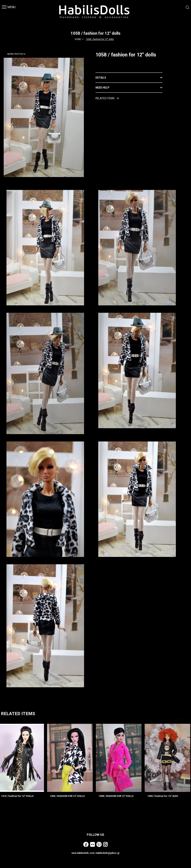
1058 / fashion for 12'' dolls (100, 39)
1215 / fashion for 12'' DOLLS (17, 796)
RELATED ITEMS (107, 98)
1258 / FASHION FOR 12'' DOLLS (116, 796)
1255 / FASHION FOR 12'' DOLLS (67, 796)
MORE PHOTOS (16, 54)
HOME (78, 39)
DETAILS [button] (101, 78)
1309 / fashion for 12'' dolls (163, 796)
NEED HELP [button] (102, 88)
